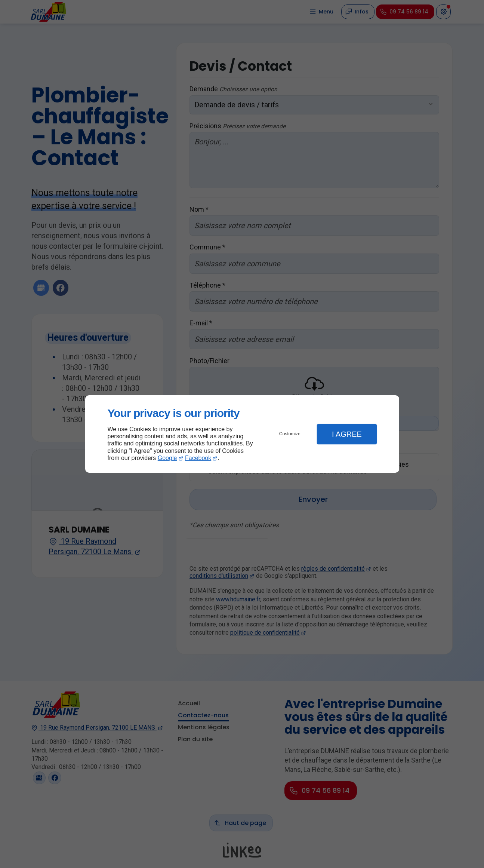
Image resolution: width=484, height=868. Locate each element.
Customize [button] (290, 434)
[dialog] (242, 434)
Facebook (198, 458)
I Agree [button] (347, 434)
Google (167, 458)
